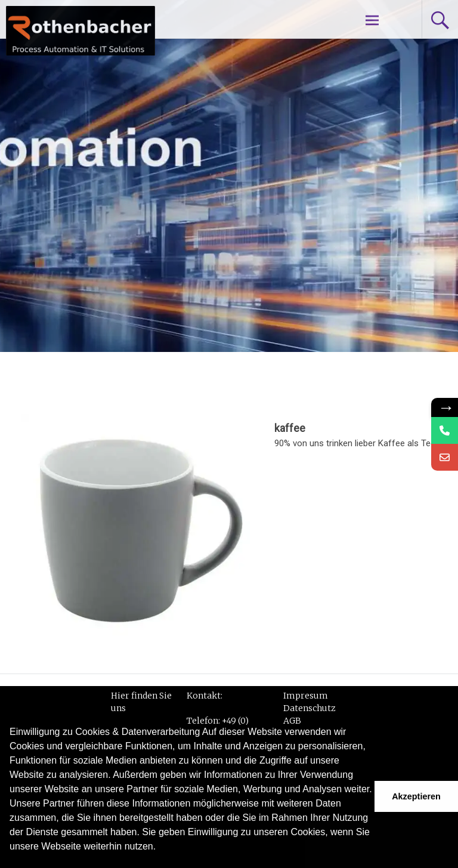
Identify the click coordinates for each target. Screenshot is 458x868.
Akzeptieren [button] (416, 796)
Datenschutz (310, 708)
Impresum (306, 696)
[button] (11, 862)
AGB (292, 721)
